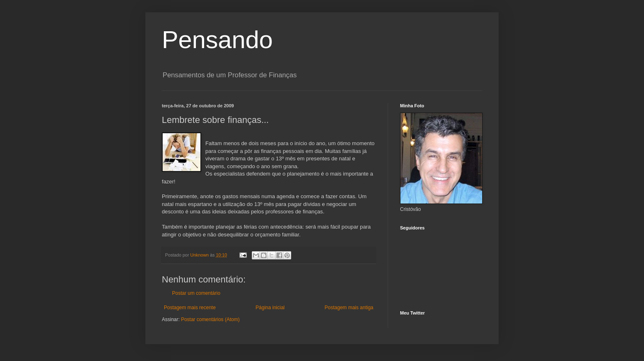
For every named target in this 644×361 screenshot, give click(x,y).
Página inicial (270, 308)
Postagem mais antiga (349, 308)
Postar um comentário (196, 293)
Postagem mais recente (190, 308)
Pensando (217, 40)
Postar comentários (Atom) (210, 319)
